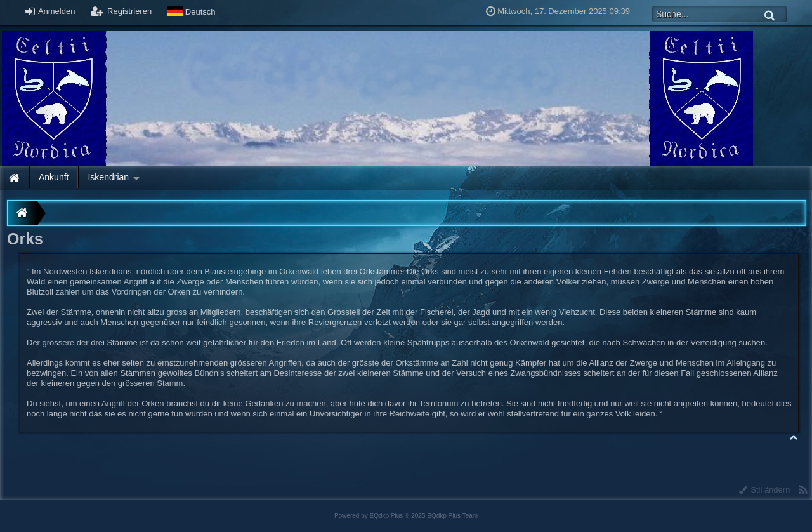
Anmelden (50, 11)
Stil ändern (765, 490)
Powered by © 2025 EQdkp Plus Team (406, 516)
